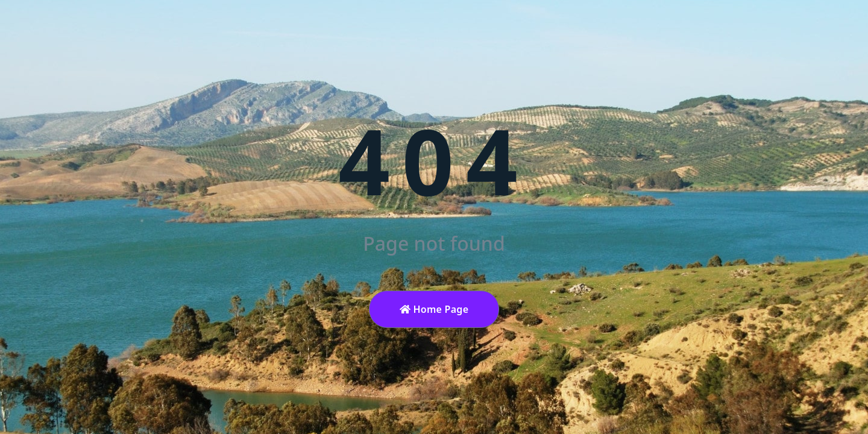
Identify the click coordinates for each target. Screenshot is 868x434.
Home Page (434, 309)
